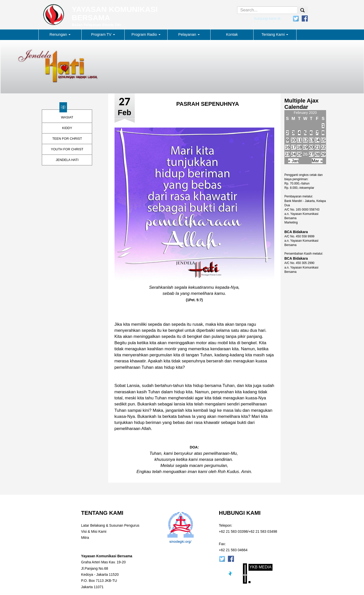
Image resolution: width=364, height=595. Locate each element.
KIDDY (67, 128)
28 (317, 154)
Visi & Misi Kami (94, 531)
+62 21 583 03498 (263, 531)
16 (287, 147)
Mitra (85, 538)
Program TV (103, 34)
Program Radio (146, 34)
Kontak (232, 34)
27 (311, 154)
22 (323, 147)
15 (323, 140)
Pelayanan (189, 34)
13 (311, 140)
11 (299, 140)
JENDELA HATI (67, 160)
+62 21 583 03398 (233, 531)
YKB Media (260, 567)
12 (305, 140)
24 (293, 154)
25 (299, 154)
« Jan (293, 161)
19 (305, 147)
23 (287, 154)
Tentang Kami (275, 34)
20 (311, 147)
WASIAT (67, 117)
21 (317, 147)
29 (323, 154)
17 (293, 147)
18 (299, 147)
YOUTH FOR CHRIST (67, 149)
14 (317, 140)
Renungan (60, 34)
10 (293, 140)
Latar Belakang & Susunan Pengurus (110, 525)
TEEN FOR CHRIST (67, 139)
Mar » (317, 161)
